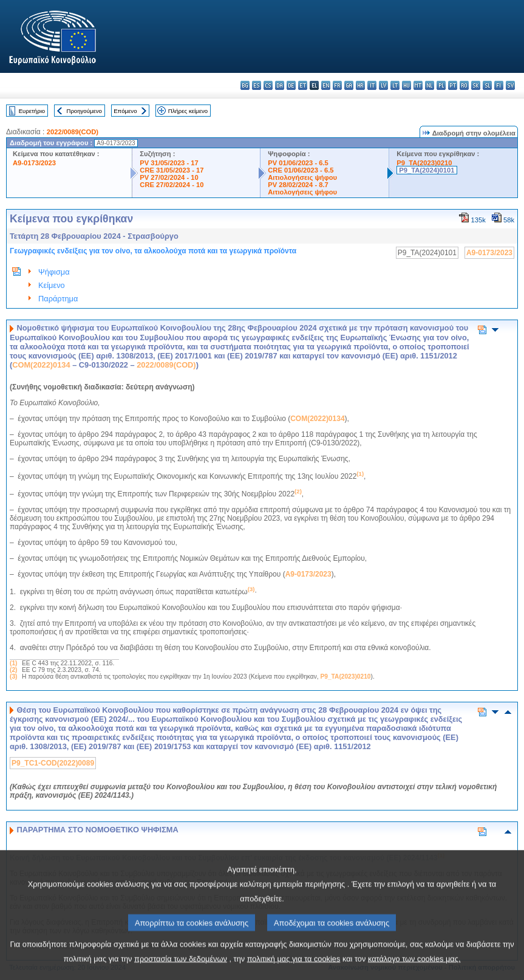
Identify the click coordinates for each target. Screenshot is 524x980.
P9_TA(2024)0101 (427, 170)
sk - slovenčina (476, 85)
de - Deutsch (291, 85)
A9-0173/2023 (34, 163)
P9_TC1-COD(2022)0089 (53, 763)
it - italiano (372, 85)
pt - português (453, 85)
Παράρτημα (58, 299)
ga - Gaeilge (349, 85)
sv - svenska (510, 85)
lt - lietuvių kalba (395, 85)
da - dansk (280, 85)
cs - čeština (268, 85)
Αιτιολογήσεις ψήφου (302, 177)
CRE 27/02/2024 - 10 (172, 185)
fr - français (337, 85)
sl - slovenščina (487, 85)
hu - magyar (407, 85)
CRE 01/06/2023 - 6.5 (301, 170)
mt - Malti (418, 85)
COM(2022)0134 (41, 365)
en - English (326, 85)
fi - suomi (499, 85)
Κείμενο (52, 285)
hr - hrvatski (360, 85)
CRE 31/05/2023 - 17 (172, 170)
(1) (13, 663)
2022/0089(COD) (73, 132)
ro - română (464, 85)
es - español (257, 85)
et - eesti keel (303, 85)
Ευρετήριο (32, 111)
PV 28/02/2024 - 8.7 (298, 185)
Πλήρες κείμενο (188, 111)
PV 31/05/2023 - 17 (169, 163)
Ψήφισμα (54, 272)
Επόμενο (125, 111)
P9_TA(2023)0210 (424, 163)
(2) (13, 670)
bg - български (245, 85)
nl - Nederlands (430, 85)
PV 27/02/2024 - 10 (169, 177)
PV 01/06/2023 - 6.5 (298, 163)
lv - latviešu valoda (383, 85)
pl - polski (441, 85)
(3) (13, 677)
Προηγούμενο (84, 111)
